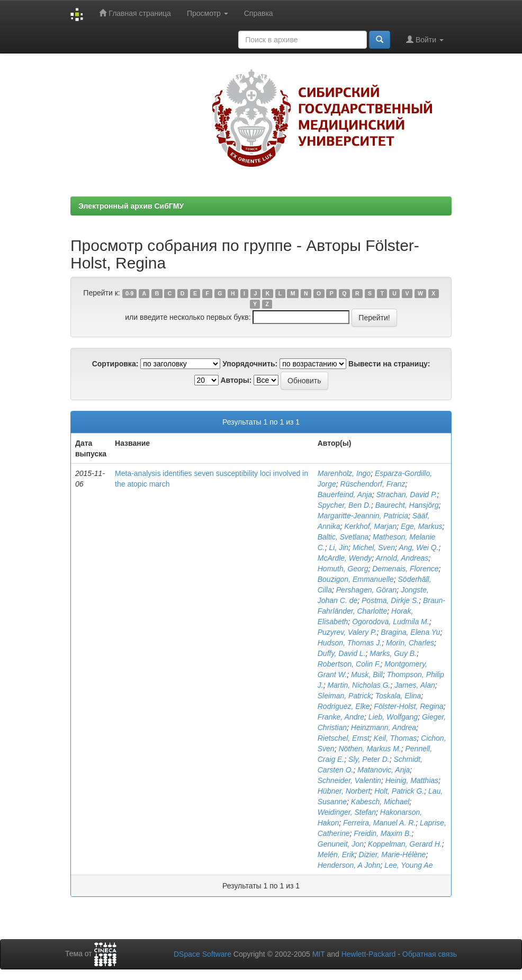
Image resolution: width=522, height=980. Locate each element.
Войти (425, 39)
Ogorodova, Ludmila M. (391, 622)
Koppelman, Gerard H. (405, 844)
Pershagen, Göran (366, 590)
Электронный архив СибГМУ (131, 206)
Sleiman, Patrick (344, 696)
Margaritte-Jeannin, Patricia (363, 516)
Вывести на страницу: (389, 364)
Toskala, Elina (398, 696)
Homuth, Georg (343, 569)
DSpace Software (202, 954)
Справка (259, 13)
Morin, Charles (410, 643)
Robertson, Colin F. (349, 664)
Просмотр (208, 13)
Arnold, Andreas (402, 558)
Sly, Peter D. (369, 759)
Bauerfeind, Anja (345, 495)
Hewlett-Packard (369, 954)
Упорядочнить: (250, 364)
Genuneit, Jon (341, 844)
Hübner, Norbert (344, 791)
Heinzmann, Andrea (384, 727)
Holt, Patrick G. (399, 791)
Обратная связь (430, 954)
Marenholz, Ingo (344, 473)
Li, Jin (339, 547)
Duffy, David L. (342, 653)
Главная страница (135, 13)
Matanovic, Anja (384, 770)
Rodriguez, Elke (344, 706)
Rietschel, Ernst (344, 738)
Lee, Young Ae (408, 865)
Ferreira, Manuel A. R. (379, 823)
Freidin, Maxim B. (382, 833)
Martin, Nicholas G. (359, 685)
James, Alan (415, 685)
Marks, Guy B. (393, 653)
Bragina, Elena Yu (410, 632)
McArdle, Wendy (345, 558)
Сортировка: (115, 364)
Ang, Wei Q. (418, 547)
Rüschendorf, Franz (373, 484)
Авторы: (236, 380)
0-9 (129, 293)
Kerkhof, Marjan (370, 526)
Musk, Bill (367, 675)
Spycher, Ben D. (344, 505)
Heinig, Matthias (412, 780)
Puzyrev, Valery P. (347, 632)
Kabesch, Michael (380, 802)
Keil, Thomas (395, 738)
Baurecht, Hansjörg (407, 505)
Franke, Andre (341, 717)
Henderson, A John (349, 865)
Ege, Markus (422, 526)
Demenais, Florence (405, 569)
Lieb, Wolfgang (393, 717)
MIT (319, 954)
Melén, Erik (336, 855)
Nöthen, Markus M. (370, 749)
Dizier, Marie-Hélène (393, 855)
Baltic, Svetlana (343, 537)
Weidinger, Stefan (347, 812)
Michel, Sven (374, 547)
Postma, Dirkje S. (390, 600)
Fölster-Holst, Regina (408, 706)
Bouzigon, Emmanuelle (356, 579)
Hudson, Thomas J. (350, 643)
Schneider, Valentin (349, 780)
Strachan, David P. (407, 495)
